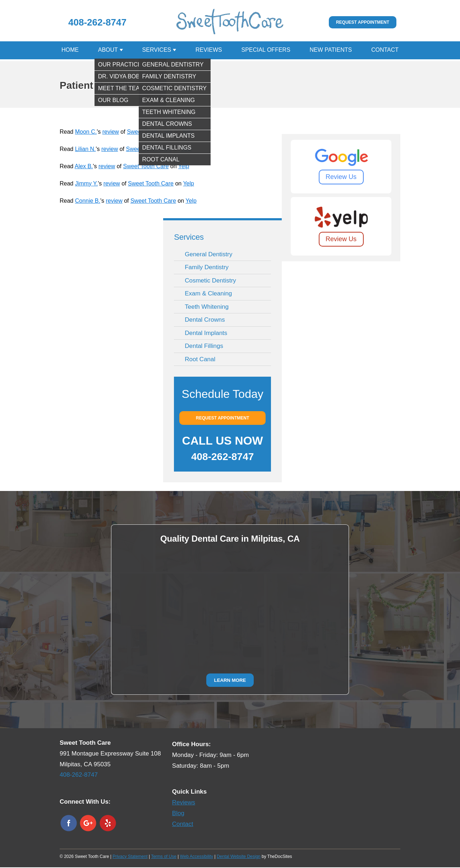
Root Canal (200, 360)
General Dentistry (208, 255)
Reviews (209, 50)
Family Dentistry (207, 268)
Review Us (341, 178)
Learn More (230, 681)
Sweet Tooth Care (150, 132)
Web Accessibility (197, 857)
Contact (385, 50)
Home (70, 50)
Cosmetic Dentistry (210, 281)
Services (157, 50)
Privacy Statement (130, 857)
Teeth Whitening (207, 307)
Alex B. (84, 167)
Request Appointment (363, 22)
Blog (178, 814)
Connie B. (88, 201)
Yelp (187, 132)
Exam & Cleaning (208, 294)
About (108, 50)
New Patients (331, 50)
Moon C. (86, 132)
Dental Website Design (239, 857)
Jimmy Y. (86, 184)
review (111, 132)
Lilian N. (86, 150)
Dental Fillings (204, 347)
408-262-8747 (97, 22)
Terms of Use (164, 857)
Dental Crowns (205, 320)
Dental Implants (206, 334)
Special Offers (266, 50)
